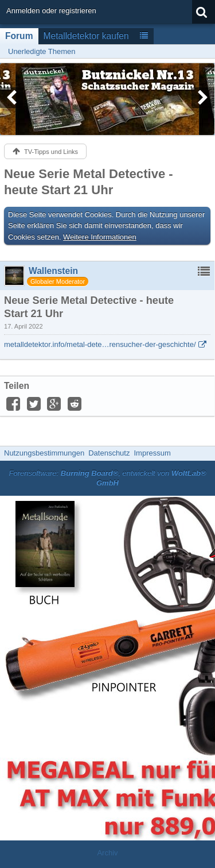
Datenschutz (109, 453)
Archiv (107, 853)
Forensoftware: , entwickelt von (107, 478)
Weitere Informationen (100, 237)
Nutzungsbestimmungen (44, 453)
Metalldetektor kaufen (86, 36)
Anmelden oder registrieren (51, 11)
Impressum (152, 453)
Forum (19, 36)
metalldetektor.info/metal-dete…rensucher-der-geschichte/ (100, 344)
